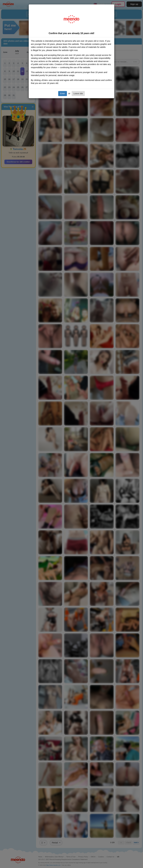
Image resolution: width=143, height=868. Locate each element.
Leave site (78, 93)
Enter (62, 93)
